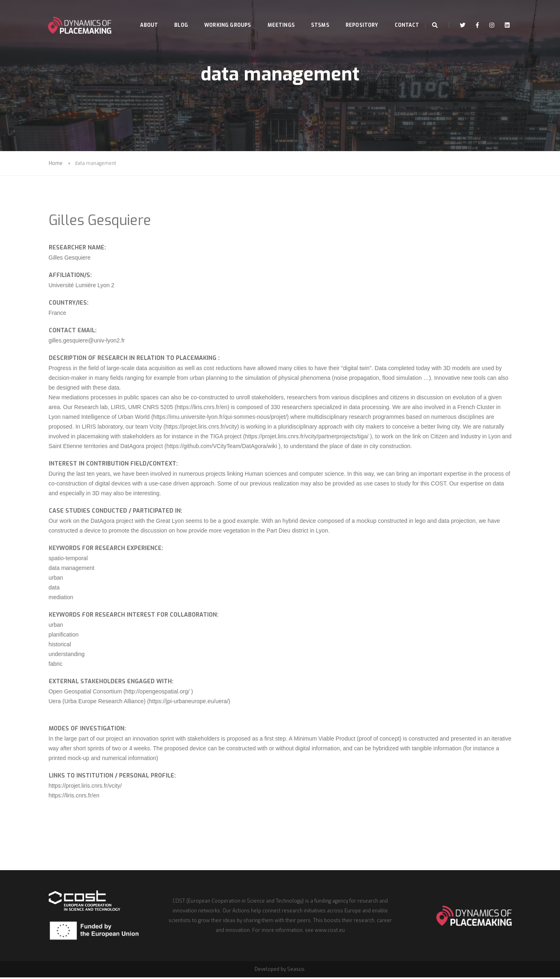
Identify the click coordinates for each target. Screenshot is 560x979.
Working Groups (221, 15)
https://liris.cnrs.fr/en (202, 408)
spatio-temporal (68, 559)
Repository (355, 15)
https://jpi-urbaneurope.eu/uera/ (189, 702)
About (143, 15)
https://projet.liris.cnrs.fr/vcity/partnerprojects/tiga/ (307, 437)
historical (60, 645)
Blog (175, 15)
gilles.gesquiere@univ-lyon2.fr (87, 341)
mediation (61, 598)
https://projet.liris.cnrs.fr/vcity (201, 427)
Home (56, 164)
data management (72, 569)
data (54, 588)
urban (56, 578)
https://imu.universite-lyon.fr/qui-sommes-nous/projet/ (220, 418)
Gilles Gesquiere (100, 221)
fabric (56, 665)
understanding (67, 655)
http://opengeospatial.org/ (158, 692)
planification (64, 635)
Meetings (274, 15)
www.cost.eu (330, 932)
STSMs (314, 15)
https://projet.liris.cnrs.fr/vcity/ (85, 786)
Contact (146, 44)
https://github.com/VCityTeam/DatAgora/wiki (222, 447)
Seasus (296, 971)
